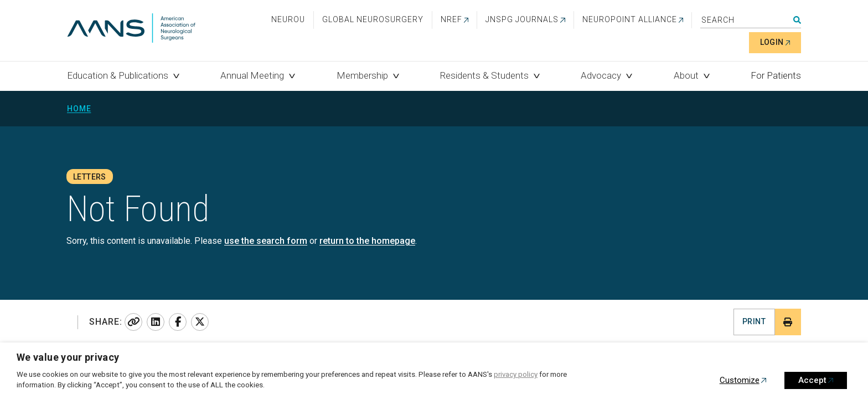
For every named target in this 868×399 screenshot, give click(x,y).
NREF (451, 19)
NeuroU (288, 19)
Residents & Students (484, 75)
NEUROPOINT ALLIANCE (630, 19)
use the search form (266, 241)
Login (772, 42)
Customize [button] (740, 380)
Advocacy (601, 75)
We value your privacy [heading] (68, 357)
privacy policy (516, 374)
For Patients (776, 75)
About (686, 75)
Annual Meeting (252, 75)
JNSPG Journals (522, 19)
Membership (362, 75)
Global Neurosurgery (373, 19)
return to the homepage (367, 241)
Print (754, 321)
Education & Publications (118, 75)
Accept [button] (812, 380)
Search (797, 20)
